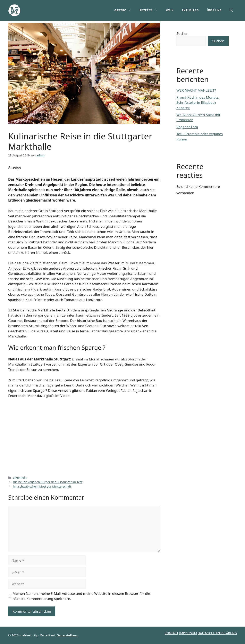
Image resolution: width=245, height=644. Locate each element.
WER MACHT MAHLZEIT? (196, 90)
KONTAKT (172, 633)
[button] (231, 10)
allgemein (20, 477)
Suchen (182, 34)
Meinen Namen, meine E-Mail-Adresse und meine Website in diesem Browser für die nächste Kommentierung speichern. (81, 596)
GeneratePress (67, 635)
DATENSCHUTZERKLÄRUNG (217, 633)
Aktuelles (190, 10)
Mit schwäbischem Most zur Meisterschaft (42, 486)
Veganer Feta (187, 127)
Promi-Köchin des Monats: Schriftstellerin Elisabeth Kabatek (198, 103)
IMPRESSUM (188, 633)
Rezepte (151, 10)
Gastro (125, 10)
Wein (170, 10)
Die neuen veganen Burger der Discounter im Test (48, 482)
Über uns (214, 10)
